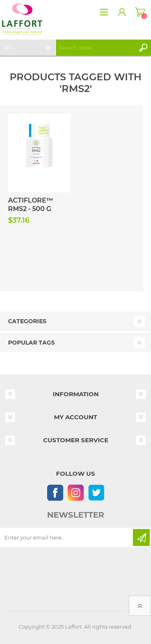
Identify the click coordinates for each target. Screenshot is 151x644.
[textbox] (95, 48)
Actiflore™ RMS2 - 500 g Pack (31, 209)
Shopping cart (140, 12)
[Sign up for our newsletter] (67, 537)
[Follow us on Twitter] (96, 492)
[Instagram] (75, 492)
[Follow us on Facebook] (55, 492)
